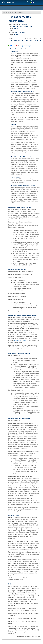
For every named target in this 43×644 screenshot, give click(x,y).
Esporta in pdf (26, 46)
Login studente (30, 1)
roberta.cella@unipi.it (20, 340)
